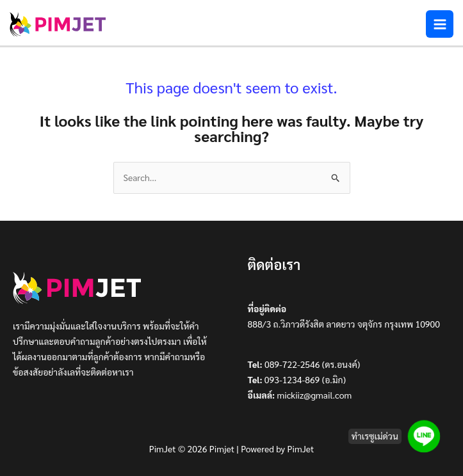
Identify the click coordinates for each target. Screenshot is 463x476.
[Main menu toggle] (440, 24)
